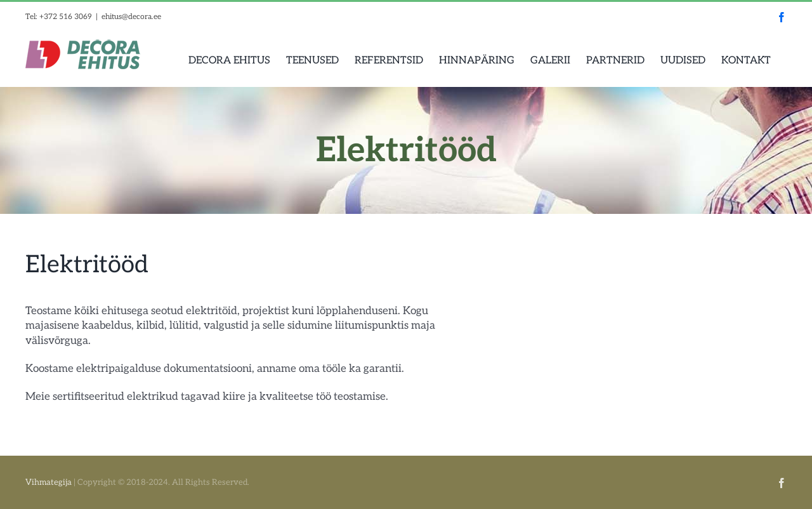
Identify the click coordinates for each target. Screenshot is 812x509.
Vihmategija (49, 482)
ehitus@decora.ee (131, 17)
